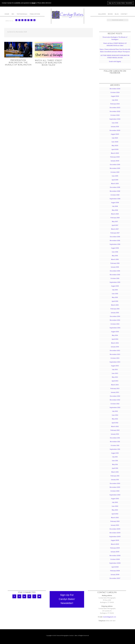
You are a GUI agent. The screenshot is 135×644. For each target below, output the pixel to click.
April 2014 (115, 339)
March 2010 (115, 518)
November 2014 (115, 320)
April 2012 (115, 423)
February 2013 (115, 389)
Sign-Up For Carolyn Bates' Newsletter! (121, 3)
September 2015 (115, 282)
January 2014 (115, 347)
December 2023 (115, 108)
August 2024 (115, 96)
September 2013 (115, 362)
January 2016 (115, 267)
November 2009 (115, 533)
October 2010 (115, 491)
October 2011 (115, 445)
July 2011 (115, 457)
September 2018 (115, 199)
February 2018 (115, 218)
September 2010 (115, 495)
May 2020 (115, 146)
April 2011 (115, 468)
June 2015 (115, 294)
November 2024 (115, 89)
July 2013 (115, 370)
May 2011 (115, 464)
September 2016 (115, 244)
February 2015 (115, 309)
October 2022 (115, 115)
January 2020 (115, 161)
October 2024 (115, 92)
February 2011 (115, 476)
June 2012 (115, 415)
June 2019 (115, 176)
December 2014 (115, 316)
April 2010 (115, 514)
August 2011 (115, 453)
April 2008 (115, 567)
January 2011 (115, 480)
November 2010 (115, 487)
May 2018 (115, 210)
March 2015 (115, 305)
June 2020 (115, 142)
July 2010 (115, 502)
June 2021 (115, 123)
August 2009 (115, 540)
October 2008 (115, 559)
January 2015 (115, 313)
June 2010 (115, 506)
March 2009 (115, 544)
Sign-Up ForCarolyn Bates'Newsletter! (67, 599)
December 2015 (115, 271)
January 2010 (115, 525)
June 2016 (115, 252)
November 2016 (115, 241)
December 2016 (115, 237)
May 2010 (115, 510)
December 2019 (115, 165)
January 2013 (115, 392)
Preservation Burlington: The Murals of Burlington (18, 63)
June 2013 (115, 373)
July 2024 (115, 100)
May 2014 (115, 335)
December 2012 (115, 396)
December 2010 (115, 483)
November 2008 (115, 556)
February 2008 (115, 571)
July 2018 (115, 206)
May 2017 (115, 222)
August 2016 (115, 248)
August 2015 (115, 286)
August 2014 (115, 332)
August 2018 (115, 203)
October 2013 (115, 358)
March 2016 (115, 259)
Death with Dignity (115, 62)
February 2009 (115, 548)
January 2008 (115, 575)
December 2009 (115, 529)
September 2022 (115, 119)
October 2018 (115, 195)
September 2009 (115, 537)
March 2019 (115, 184)
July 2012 (115, 411)
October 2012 (115, 404)
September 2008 (115, 563)
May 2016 (115, 256)
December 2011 (115, 438)
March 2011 (115, 472)
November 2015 (115, 275)
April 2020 (115, 149)
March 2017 (115, 229)
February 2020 (115, 157)
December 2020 (115, 130)
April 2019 (115, 180)
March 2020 (115, 153)
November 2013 (115, 354)
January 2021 (115, 127)
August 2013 (115, 366)
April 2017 (115, 225)
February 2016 (115, 263)
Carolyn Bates (68, 15)
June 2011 (115, 461)
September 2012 (115, 408)
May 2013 (115, 377)
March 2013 (115, 385)
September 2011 (115, 449)
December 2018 (115, 187)
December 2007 (115, 578)
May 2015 (115, 297)
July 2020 (115, 138)
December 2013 (115, 351)
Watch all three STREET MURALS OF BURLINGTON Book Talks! (49, 63)
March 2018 (115, 214)
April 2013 (115, 381)
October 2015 (115, 278)
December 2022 (115, 111)
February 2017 (115, 233)
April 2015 (115, 301)
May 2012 (115, 419)
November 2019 (115, 168)
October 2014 (115, 324)
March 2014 (115, 343)
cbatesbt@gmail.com (109, 617)
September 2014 (115, 328)
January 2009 (115, 552)
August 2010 (115, 499)
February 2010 (115, 521)
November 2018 (115, 191)
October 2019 (115, 172)
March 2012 (115, 426)
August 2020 (115, 134)
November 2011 (115, 442)
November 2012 (115, 400)
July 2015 (115, 290)
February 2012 (115, 430)
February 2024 (115, 104)
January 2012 (115, 434)
